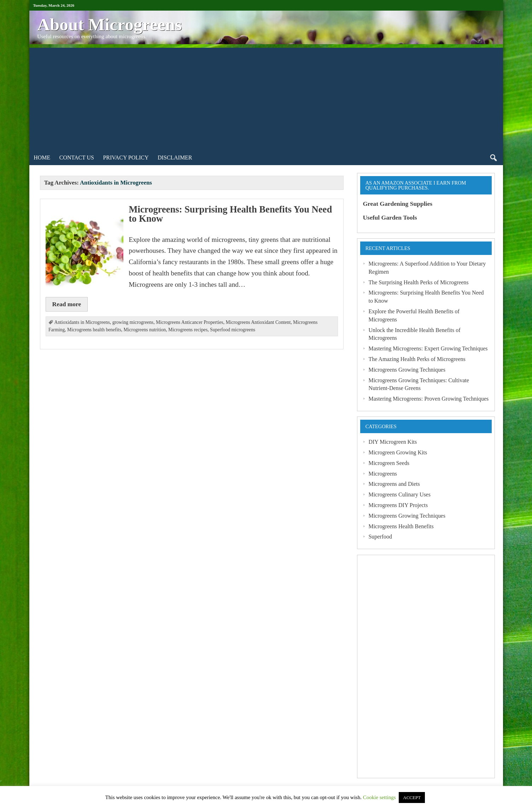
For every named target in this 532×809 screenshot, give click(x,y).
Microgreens (383, 474)
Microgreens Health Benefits (401, 526)
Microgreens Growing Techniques (407, 370)
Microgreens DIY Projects (398, 505)
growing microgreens (133, 322)
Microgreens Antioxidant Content (258, 322)
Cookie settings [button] (379, 797)
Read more (67, 304)
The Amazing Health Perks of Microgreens (417, 359)
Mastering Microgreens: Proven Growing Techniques (428, 399)
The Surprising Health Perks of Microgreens (418, 282)
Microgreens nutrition (145, 330)
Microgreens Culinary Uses (399, 494)
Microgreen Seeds (389, 463)
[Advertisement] (266, 97)
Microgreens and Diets (394, 484)
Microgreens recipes (188, 330)
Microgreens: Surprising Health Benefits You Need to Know (230, 214)
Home (42, 158)
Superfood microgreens (233, 330)
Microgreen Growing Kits (398, 452)
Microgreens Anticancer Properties (190, 322)
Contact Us (77, 158)
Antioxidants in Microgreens (82, 322)
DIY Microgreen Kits (393, 442)
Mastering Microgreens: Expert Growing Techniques (428, 348)
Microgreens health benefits (94, 330)
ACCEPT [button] (412, 798)
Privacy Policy (126, 158)
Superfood (380, 537)
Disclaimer (175, 158)
